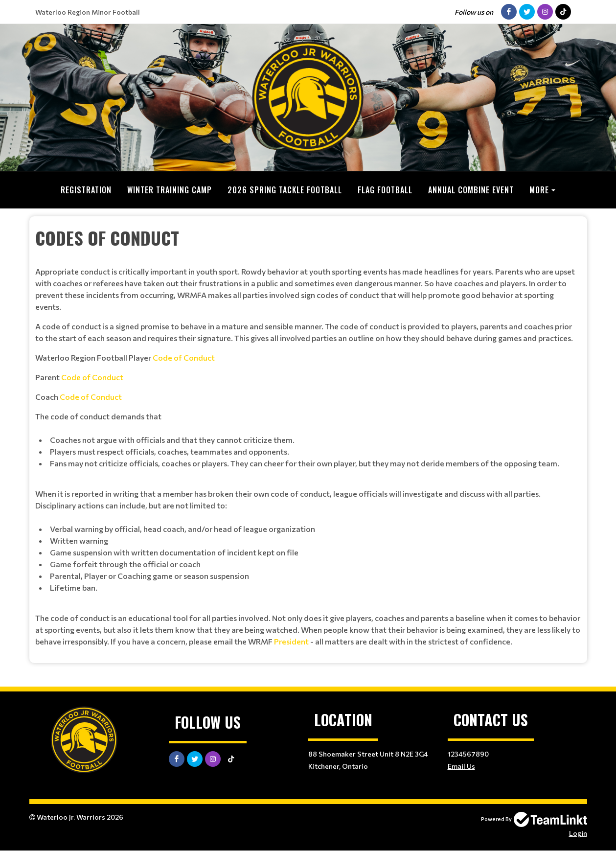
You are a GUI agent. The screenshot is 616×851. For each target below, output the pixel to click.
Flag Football (385, 190)
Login (578, 833)
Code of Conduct (184, 357)
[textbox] (308, 436)
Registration (86, 190)
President (291, 641)
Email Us (461, 766)
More (539, 190)
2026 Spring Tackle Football (285, 190)
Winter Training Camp (170, 190)
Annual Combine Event (471, 190)
